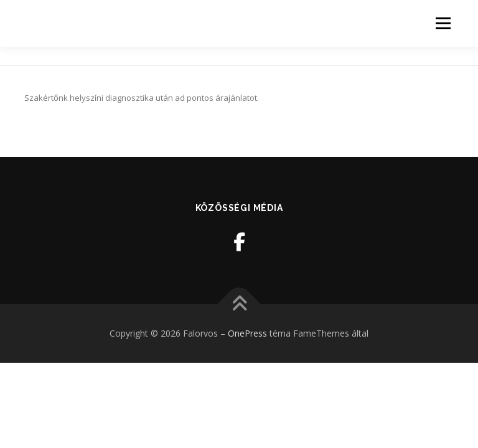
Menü (443, 23)
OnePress (247, 333)
